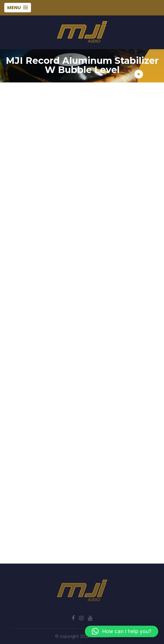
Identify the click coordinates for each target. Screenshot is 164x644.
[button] (122, 631)
